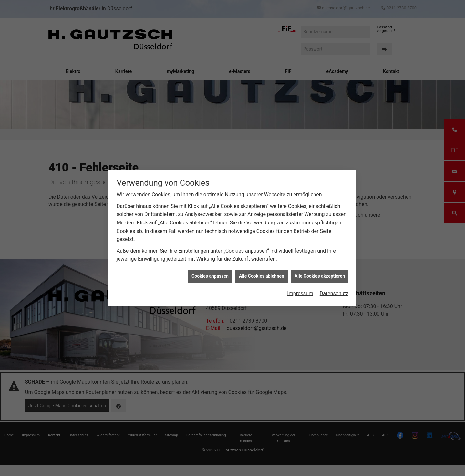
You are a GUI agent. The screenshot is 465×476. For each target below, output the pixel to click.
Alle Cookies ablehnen (262, 267)
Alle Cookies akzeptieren (320, 267)
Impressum (300, 285)
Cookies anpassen (210, 267)
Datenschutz (334, 285)
